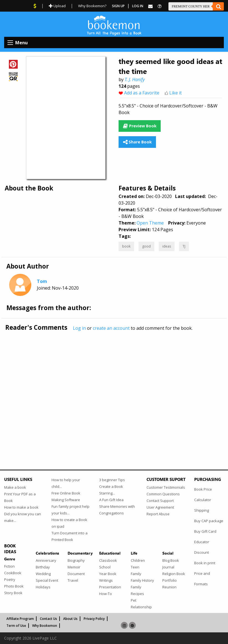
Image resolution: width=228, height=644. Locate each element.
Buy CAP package (209, 521)
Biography (76, 560)
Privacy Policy (94, 619)
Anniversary (46, 560)
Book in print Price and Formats (205, 573)
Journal (168, 567)
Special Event (47, 580)
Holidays (43, 587)
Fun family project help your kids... (71, 510)
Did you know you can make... (23, 517)
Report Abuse (158, 514)
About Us (70, 619)
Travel (73, 580)
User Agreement (160, 507)
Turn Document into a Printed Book (70, 536)
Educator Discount (202, 547)
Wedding (43, 574)
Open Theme (150, 223)
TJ (184, 246)
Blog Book (171, 560)
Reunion (169, 587)
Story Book (13, 593)
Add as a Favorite (142, 93)
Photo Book (14, 586)
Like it (176, 93)
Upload (57, 6)
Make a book (15, 487)
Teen (135, 567)
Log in (79, 328)
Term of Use (16, 626)
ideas (167, 246)
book (126, 246)
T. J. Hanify (135, 79)
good (146, 246)
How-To (106, 594)
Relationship (141, 607)
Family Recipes (137, 590)
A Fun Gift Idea (111, 500)
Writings (106, 580)
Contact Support (160, 501)
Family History (142, 580)
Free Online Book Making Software (66, 496)
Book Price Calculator (203, 494)
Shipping (202, 510)
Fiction (9, 566)
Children (138, 560)
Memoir (74, 567)
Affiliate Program (20, 619)
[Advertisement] (114, 389)
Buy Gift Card (205, 531)
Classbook (108, 560)
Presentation (110, 587)
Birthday (43, 567)
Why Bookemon (45, 626)
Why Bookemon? (92, 6)
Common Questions (163, 494)
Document (76, 574)
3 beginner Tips (112, 480)
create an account (111, 328)
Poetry (10, 579)
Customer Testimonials (166, 487)
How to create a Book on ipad (69, 523)
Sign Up (118, 6)
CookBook (13, 573)
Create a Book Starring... (111, 490)
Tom (42, 281)
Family (136, 574)
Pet (134, 600)
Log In (138, 6)
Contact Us (48, 619)
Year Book (108, 574)
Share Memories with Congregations (117, 510)
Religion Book (174, 574)
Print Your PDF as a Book (20, 497)
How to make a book (21, 507)
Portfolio (170, 580)
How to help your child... (66, 483)
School (105, 567)
